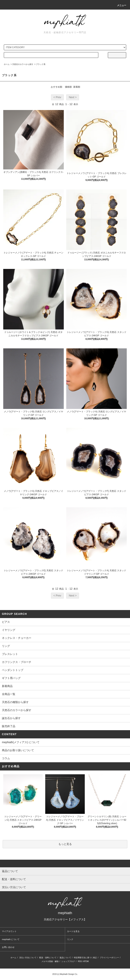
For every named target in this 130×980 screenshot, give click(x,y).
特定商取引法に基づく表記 (85, 958)
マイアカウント (9, 931)
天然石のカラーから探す (23, 64)
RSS (80, 961)
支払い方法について (28, 958)
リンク (70, 939)
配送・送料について (48, 958)
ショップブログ (68, 961)
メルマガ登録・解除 (50, 961)
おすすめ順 (57, 87)
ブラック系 (41, 64)
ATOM (86, 961)
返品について (65, 958)
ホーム (7, 64)
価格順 (68, 87)
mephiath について (11, 939)
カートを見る (73, 931)
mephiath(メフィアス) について (21, 742)
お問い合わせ (8, 947)
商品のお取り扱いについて (18, 750)
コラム (6, 758)
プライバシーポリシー (109, 958)
